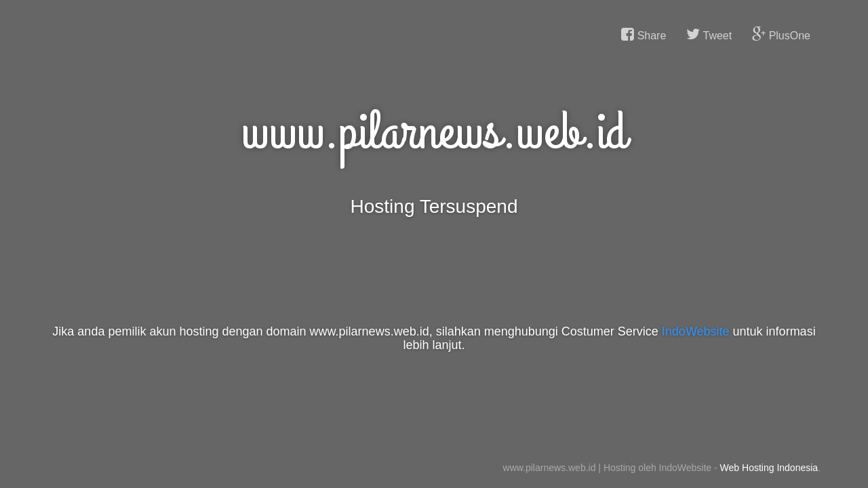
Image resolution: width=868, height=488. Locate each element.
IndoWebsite (696, 331)
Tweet (709, 35)
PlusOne (781, 35)
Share (644, 35)
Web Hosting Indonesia (769, 468)
